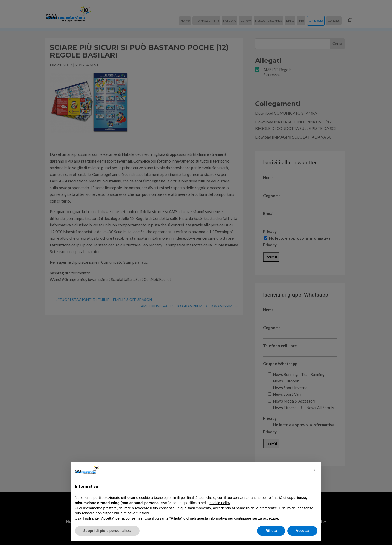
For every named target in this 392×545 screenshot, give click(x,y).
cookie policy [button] (220, 503)
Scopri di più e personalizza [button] (107, 531)
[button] (315, 470)
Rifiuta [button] (271, 531)
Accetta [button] (302, 531)
